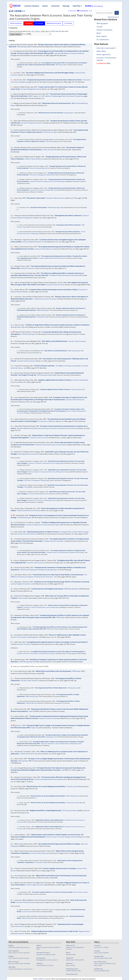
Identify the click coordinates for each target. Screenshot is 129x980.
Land (63, 770)
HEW (26, 487)
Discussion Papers (76, 389)
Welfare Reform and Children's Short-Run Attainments (54, 671)
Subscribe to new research (106, 48)
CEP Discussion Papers (70, 811)
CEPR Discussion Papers (45, 375)
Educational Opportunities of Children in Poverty (43, 532)
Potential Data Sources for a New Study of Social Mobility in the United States (58, 575)
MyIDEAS (94, 6)
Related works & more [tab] (54, 23)
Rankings (66, 6)
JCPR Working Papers (28, 334)
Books (99, 33)
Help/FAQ (77, 6)
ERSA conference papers (81, 892)
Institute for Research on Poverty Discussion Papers (43, 525)
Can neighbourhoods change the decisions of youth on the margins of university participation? (57, 642)
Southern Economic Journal (39, 438)
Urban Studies (23, 598)
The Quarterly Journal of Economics (45, 299)
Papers (33, 728)
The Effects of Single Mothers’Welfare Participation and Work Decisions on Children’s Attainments (57, 325)
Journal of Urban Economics (56, 285)
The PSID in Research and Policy (44, 366)
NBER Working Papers (54, 208)
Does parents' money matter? (36, 198)
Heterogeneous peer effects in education (68, 216)
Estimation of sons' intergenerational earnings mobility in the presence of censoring (61, 582)
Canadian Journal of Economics (54, 541)
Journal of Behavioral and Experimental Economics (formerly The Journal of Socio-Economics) (47, 428)
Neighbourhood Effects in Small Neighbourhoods (46, 811)
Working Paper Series (52, 737)
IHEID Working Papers (26, 662)
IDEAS (35, 979)
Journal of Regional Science (35, 885)
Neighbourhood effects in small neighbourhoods (49, 820)
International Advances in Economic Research (69, 53)
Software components (104, 30)
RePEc (43, 979)
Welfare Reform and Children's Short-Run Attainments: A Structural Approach (61, 876)
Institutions (55, 6)
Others (31, 711)
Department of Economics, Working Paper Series (43, 190)
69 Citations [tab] (39, 23)
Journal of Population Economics (32, 123)
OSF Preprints (50, 141)
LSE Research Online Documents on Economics (64, 275)
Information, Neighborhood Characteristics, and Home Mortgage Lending (50, 73)
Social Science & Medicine (47, 421)
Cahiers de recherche (50, 150)
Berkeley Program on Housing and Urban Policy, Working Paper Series (48, 472)
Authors (45, 6)
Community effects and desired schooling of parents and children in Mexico (54, 290)
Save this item (73, 11)
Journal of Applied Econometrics (33, 242)
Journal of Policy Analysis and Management (25, 637)
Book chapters (102, 36)
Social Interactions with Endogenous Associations (47, 589)
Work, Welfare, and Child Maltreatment (54, 341)
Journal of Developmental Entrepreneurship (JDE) (51, 779)
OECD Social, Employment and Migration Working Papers (39, 570)
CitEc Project (35, 31)
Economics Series (27, 912)
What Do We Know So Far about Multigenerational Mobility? (46, 787)
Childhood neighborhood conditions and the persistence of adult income (54, 931)
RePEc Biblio (101, 51)
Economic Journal (72, 787)
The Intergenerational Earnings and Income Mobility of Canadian (59, 844)
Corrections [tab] (68, 23)
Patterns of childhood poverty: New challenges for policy (67, 635)
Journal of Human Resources (34, 159)
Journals (100, 27)
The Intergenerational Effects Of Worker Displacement (51, 688)
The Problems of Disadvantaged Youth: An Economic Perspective (62, 96)
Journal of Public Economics (56, 198)
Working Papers (23, 47)
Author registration (104, 54)
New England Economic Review (28, 454)
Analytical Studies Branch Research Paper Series (52, 258)
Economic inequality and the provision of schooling (59, 868)
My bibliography (83, 11)
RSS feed (55, 31)
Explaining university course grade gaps (70, 924)
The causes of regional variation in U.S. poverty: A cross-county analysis (52, 892)
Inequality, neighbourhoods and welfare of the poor (55, 380)
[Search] (117, 13)
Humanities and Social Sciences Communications (51, 445)
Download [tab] (29, 23)
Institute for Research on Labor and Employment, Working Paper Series (61, 744)
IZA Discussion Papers (50, 132)
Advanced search (113, 17)
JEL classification (103, 40)
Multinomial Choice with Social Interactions (56, 103)
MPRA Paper (59, 65)
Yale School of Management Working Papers (42, 175)
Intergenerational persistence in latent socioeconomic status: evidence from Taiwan (54, 80)
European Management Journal (31, 89)
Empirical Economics (17, 926)
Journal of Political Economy (40, 853)
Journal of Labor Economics (77, 341)
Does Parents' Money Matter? (39, 208)
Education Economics (28, 268)
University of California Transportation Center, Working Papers (47, 181)
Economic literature (32, 6)
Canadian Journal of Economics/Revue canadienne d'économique (65, 552)
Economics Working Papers (37, 168)
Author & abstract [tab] (16, 23)
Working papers (102, 23)
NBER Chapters (34, 96)
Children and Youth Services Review (29, 511)
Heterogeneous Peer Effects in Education (68, 225)
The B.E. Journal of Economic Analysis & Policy (61, 837)
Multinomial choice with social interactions (51, 113)
